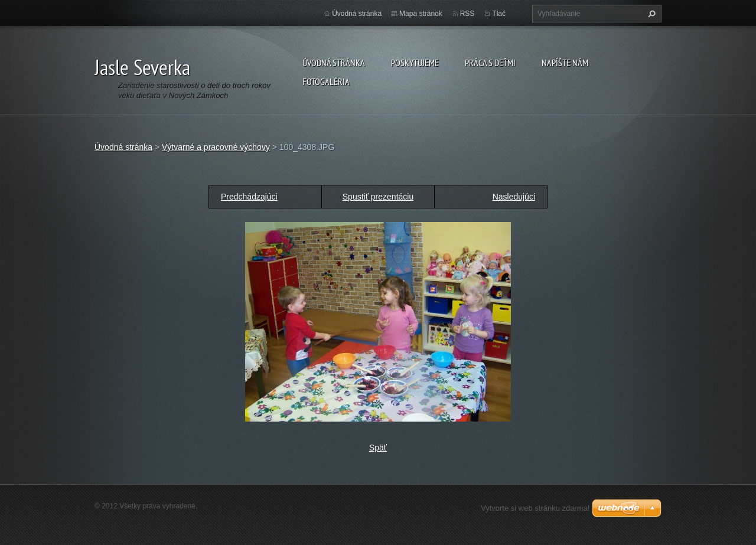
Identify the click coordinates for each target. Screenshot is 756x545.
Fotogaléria (326, 81)
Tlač (499, 14)
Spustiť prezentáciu (378, 197)
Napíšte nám (565, 63)
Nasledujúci (514, 197)
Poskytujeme (415, 63)
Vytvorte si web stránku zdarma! (535, 508)
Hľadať (650, 14)
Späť (378, 448)
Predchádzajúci (249, 197)
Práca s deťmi (490, 63)
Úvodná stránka (334, 63)
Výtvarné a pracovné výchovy (216, 147)
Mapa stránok (421, 14)
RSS (467, 14)
